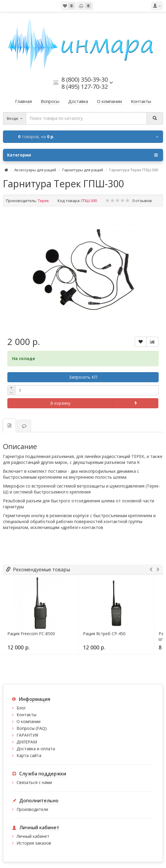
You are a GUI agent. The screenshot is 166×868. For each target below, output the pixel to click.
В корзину (60, 403)
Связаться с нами (34, 782)
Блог (21, 708)
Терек (43, 201)
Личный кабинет (33, 836)
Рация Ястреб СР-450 (104, 634)
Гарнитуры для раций (83, 170)
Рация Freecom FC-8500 (31, 634)
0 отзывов (142, 201)
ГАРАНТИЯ (27, 735)
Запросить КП (83, 377)
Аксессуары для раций (35, 170)
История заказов (34, 843)
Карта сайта (29, 755)
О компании (29, 721)
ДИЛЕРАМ (27, 742)
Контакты (26, 715)
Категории (82, 155)
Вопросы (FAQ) (32, 728)
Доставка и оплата (36, 749)
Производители (32, 809)
